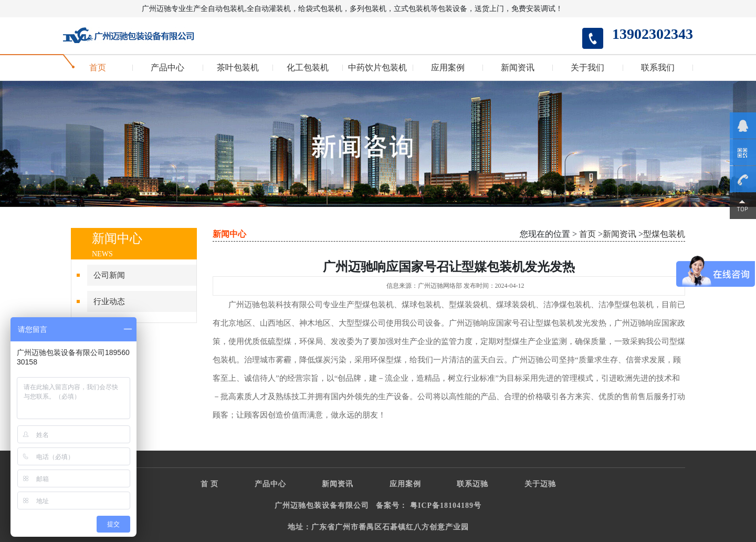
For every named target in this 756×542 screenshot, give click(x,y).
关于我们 (587, 68)
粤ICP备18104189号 (446, 505)
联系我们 (658, 68)
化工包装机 (308, 68)
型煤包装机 (664, 234)
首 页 (210, 484)
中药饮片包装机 (377, 68)
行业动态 (109, 301)
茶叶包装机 (238, 68)
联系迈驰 (472, 484)
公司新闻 (109, 275)
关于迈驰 (540, 484)
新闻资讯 (518, 68)
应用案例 (448, 68)
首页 (98, 68)
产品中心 (167, 68)
